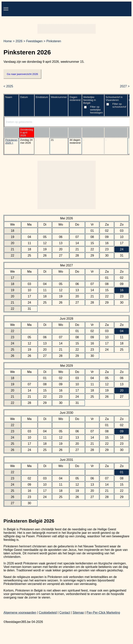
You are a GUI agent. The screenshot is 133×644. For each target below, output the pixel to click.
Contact (65, 613)
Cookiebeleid (48, 613)
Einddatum (42, 97)
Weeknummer (59, 97)
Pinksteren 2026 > (11, 141)
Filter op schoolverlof (119, 105)
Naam (9, 97)
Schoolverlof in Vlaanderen (116, 102)
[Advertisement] (67, 29)
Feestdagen (34, 41)
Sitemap (78, 613)
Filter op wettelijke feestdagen (96, 110)
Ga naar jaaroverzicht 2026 (22, 74)
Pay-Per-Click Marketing (103, 613)
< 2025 (8, 86)
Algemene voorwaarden (20, 613)
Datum (24, 97)
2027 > (125, 86)
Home (8, 41)
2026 (19, 41)
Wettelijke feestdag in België (93, 105)
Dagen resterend (75, 99)
